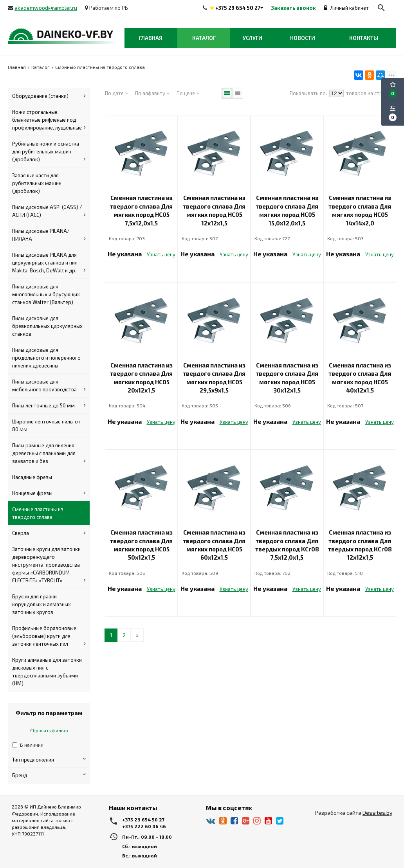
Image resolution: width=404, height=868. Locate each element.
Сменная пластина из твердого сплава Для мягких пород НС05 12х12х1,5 (214, 210)
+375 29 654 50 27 (238, 8)
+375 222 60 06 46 (144, 826)
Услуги (252, 38)
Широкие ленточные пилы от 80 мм (46, 425)
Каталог (204, 38)
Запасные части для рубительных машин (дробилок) (37, 183)
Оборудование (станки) (49, 96)
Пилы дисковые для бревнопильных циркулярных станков (47, 326)
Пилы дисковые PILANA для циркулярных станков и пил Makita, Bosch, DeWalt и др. (49, 263)
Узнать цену (161, 254)
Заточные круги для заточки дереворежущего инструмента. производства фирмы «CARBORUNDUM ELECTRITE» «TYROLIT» (49, 565)
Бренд (49, 775)
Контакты (364, 38)
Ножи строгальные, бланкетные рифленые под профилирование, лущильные (49, 120)
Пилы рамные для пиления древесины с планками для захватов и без (49, 454)
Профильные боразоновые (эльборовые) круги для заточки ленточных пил (49, 636)
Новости (303, 38)
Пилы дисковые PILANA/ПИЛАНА (49, 235)
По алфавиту (152, 93)
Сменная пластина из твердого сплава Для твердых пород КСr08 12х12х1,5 (360, 545)
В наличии (32, 745)
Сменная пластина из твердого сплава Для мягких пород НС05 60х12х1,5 (214, 545)
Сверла (49, 533)
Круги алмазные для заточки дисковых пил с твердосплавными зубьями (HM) (47, 672)
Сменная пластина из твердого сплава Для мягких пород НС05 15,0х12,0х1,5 (287, 210)
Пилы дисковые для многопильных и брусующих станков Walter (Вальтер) (46, 294)
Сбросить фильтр (49, 730)
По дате (116, 93)
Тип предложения (49, 759)
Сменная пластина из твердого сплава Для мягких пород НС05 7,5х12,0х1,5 (141, 210)
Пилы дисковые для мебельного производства (49, 386)
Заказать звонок (293, 8)
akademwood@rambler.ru (46, 8)
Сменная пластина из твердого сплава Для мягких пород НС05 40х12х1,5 (360, 378)
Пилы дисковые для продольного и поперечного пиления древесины (46, 358)
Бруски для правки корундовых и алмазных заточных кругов (41, 604)
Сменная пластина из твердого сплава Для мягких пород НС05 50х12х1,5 (141, 545)
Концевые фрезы (49, 493)
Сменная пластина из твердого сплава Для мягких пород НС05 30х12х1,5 (287, 378)
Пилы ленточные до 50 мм (49, 405)
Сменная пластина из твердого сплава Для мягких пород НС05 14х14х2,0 (360, 210)
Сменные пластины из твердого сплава (38, 513)
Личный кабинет (346, 8)
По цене (188, 93)
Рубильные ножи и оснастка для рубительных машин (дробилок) (49, 152)
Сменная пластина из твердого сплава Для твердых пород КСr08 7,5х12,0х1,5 (287, 545)
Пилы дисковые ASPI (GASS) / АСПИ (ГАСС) (49, 211)
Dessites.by (377, 813)
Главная (151, 38)
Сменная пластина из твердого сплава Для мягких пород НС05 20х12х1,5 (141, 378)
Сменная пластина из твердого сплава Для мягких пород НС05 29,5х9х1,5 (214, 378)
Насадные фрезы (32, 477)
